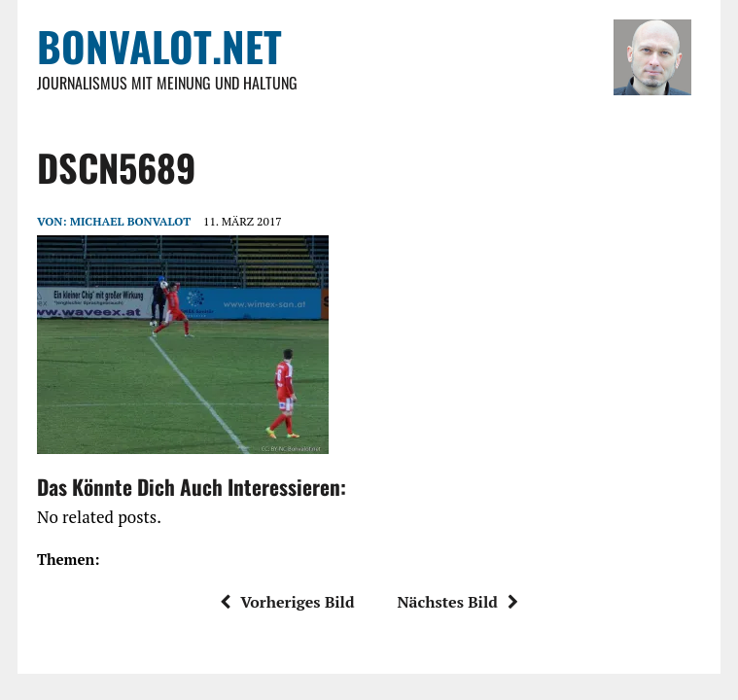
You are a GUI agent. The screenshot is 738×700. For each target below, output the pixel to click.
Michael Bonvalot (130, 221)
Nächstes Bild (457, 602)
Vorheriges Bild (287, 602)
